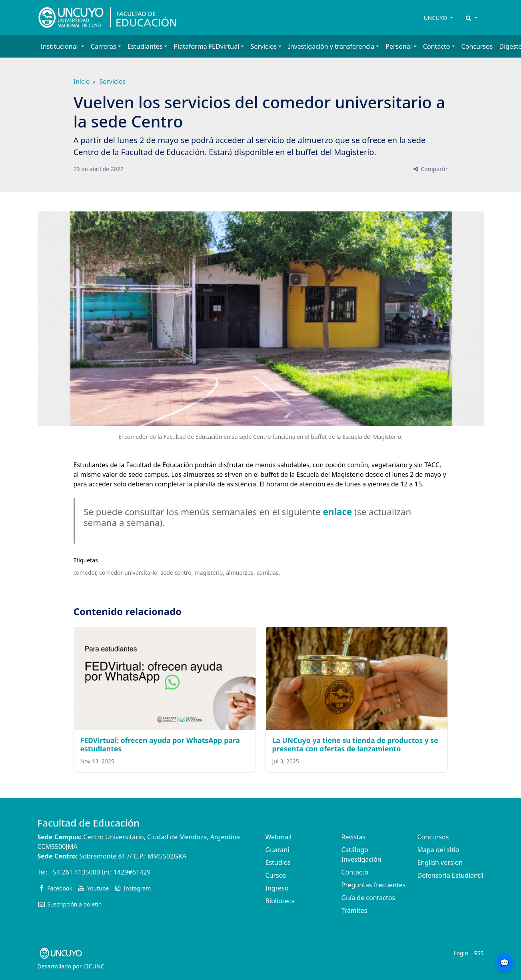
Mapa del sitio (438, 850)
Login (461, 953)
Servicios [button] (263, 46)
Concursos (477, 46)
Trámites (354, 910)
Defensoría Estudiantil (450, 875)
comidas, (268, 573)
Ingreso (277, 888)
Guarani (277, 850)
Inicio (82, 82)
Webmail (279, 837)
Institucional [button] (60, 46)
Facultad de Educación (89, 823)
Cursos (276, 875)
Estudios (278, 862)
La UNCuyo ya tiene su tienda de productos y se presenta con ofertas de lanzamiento (355, 744)
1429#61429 (132, 872)
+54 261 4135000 (75, 872)
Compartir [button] (430, 169)
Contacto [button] (437, 46)
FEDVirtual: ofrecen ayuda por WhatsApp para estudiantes (160, 744)
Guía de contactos (368, 898)
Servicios (112, 82)
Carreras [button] (104, 46)
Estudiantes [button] (145, 46)
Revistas (354, 837)
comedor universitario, (129, 573)
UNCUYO (436, 18)
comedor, (86, 573)
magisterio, (210, 573)
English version (440, 862)
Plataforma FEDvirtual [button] (206, 46)
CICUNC (94, 966)
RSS (479, 953)
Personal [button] (399, 46)
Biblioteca (280, 901)
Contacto (355, 872)
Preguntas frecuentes (374, 885)
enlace (338, 512)
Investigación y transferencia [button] (331, 46)
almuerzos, (240, 573)
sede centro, (177, 573)
